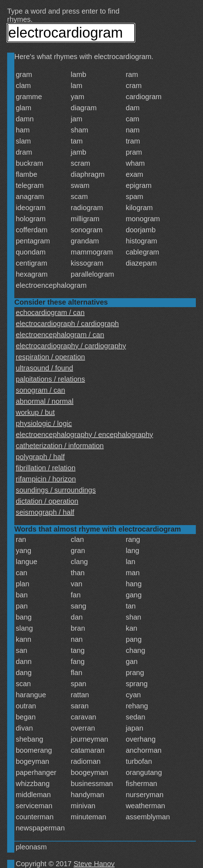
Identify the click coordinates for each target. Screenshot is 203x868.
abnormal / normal (45, 401)
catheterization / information (60, 446)
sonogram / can (40, 390)
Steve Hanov (94, 864)
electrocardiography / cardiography (71, 346)
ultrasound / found (44, 368)
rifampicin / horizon (46, 479)
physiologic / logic (44, 423)
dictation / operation (47, 501)
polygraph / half (40, 457)
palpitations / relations (50, 379)
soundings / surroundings (56, 490)
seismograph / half (45, 512)
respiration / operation (50, 357)
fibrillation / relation (46, 468)
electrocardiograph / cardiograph (67, 324)
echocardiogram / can (50, 312)
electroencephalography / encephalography (84, 435)
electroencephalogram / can (60, 335)
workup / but (35, 412)
